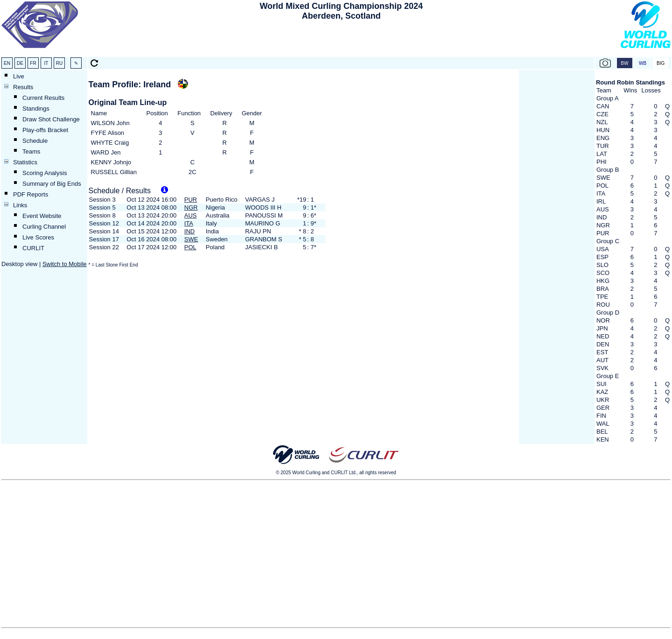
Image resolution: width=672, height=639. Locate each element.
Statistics (25, 162)
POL (190, 247)
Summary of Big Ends (52, 184)
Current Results (43, 98)
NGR (191, 207)
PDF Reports (31, 194)
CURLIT (33, 248)
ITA (189, 223)
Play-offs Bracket (45, 130)
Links (20, 205)
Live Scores (38, 237)
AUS (191, 215)
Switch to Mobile (65, 264)
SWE (191, 239)
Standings (36, 109)
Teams (31, 151)
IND (189, 231)
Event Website (42, 216)
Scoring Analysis (45, 173)
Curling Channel (44, 227)
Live (19, 76)
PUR (191, 200)
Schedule (35, 141)
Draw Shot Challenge (51, 119)
